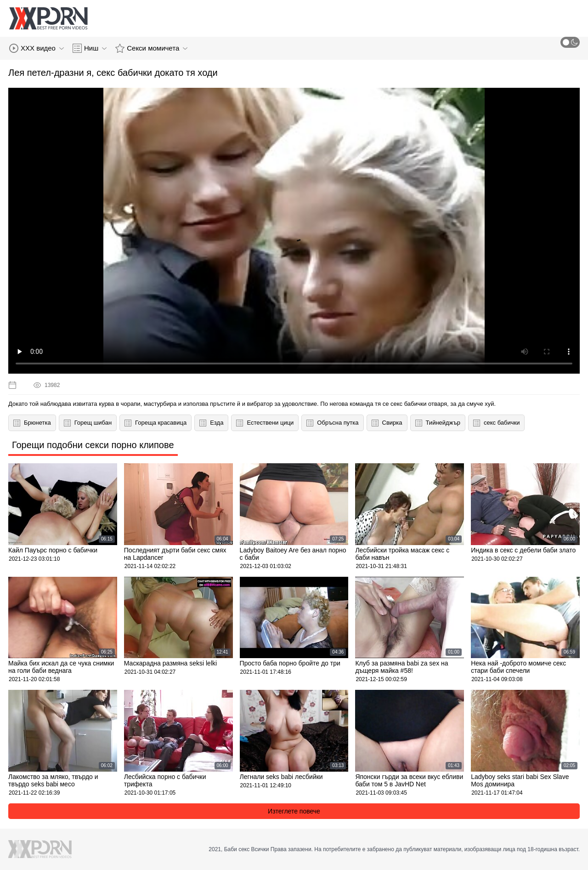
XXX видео (37, 48)
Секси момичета (151, 48)
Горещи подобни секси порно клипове (93, 445)
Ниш (90, 48)
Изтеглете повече (294, 811)
